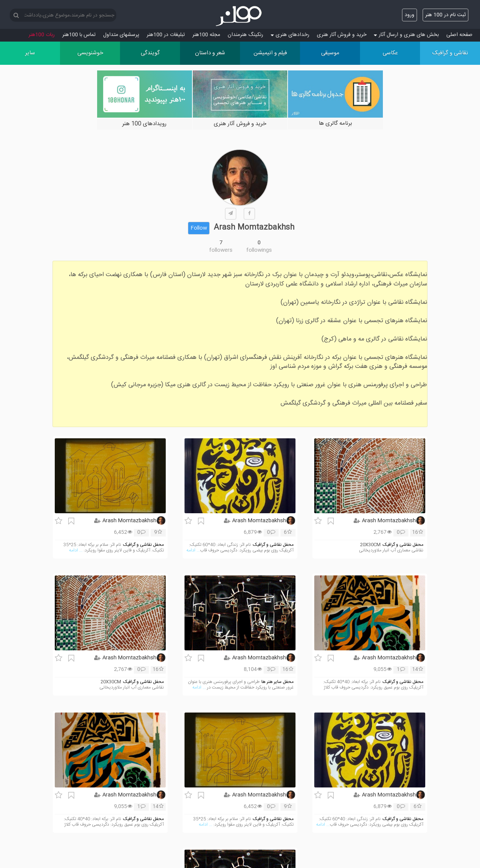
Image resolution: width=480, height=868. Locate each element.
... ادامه (193, 551)
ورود (409, 15)
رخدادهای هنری (290, 35)
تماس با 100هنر (79, 35)
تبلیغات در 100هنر (166, 35)
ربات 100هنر (42, 35)
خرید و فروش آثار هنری (342, 35)
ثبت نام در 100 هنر (445, 15)
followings (259, 250)
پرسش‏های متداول (121, 35)
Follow (199, 228)
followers (221, 250)
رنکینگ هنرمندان (245, 35)
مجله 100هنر (206, 35)
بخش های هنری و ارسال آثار (406, 35)
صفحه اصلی (459, 35)
